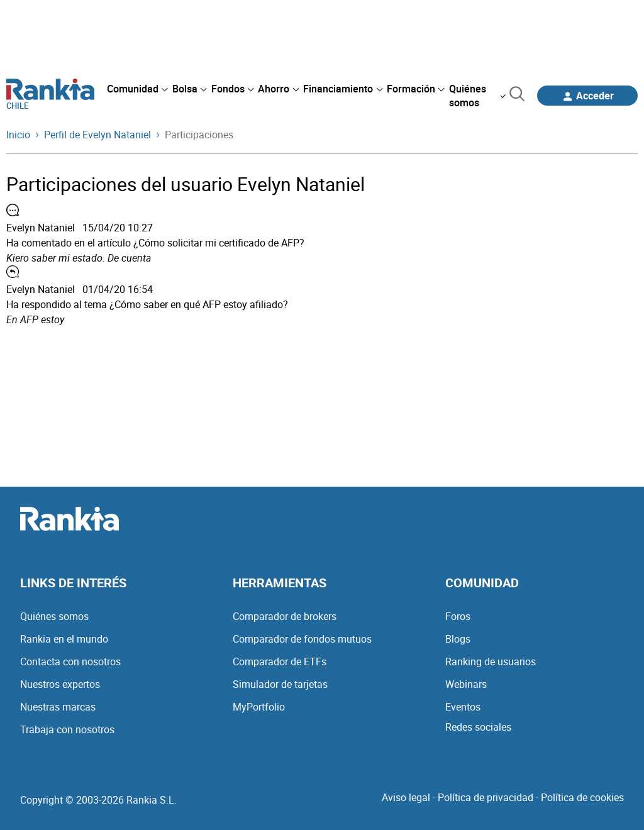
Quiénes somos (54, 616)
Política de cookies (582, 797)
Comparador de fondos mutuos (302, 639)
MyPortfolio (259, 707)
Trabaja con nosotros (67, 729)
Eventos (463, 707)
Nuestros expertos (60, 684)
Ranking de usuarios (491, 661)
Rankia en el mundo (64, 639)
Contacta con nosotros (70, 661)
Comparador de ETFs (280, 661)
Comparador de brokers (285, 616)
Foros (458, 616)
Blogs (458, 639)
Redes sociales (478, 727)
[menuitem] (137, 89)
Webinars (466, 684)
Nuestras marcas (58, 707)
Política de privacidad (486, 797)
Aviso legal (406, 797)
